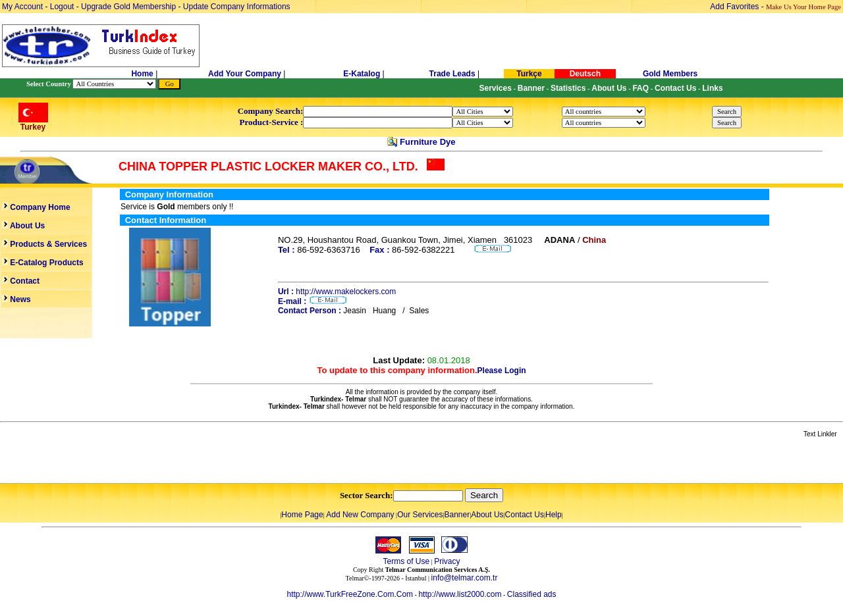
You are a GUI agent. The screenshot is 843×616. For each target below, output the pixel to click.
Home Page (302, 515)
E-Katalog (362, 74)
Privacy (447, 561)
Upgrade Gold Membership (129, 7)
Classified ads (532, 594)
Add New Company (360, 515)
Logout (62, 7)
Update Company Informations (237, 7)
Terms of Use (406, 561)
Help (554, 515)
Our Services (420, 515)
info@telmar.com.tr (465, 578)
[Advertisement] (156, 461)
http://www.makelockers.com (346, 292)
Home (143, 74)
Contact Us (525, 515)
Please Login (502, 371)
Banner (457, 515)
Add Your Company (246, 74)
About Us (487, 515)
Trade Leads (452, 74)
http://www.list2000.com (460, 594)
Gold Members (670, 74)
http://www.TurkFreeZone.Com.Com (350, 594)
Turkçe (529, 74)
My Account (23, 7)
